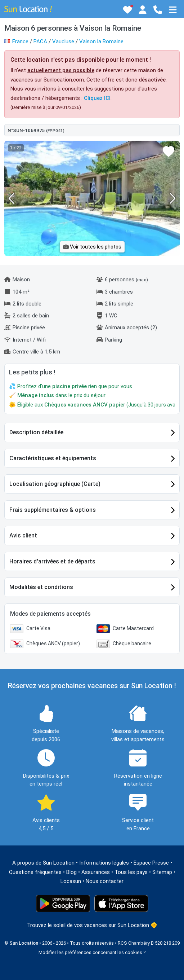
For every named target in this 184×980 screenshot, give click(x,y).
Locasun (71, 881)
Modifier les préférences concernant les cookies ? (92, 952)
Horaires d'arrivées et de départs (52, 561)
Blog (71, 872)
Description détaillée (36, 432)
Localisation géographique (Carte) (55, 484)
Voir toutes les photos (92, 247)
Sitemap (162, 872)
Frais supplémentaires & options (53, 510)
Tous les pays (131, 872)
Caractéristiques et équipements (53, 458)
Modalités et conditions (41, 587)
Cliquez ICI (97, 98)
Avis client (23, 535)
